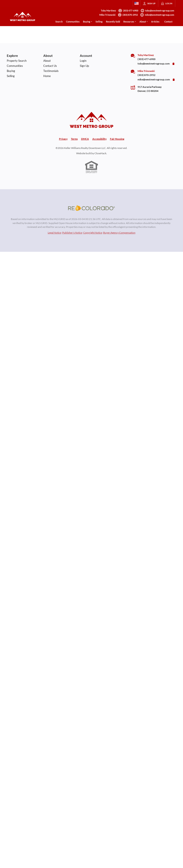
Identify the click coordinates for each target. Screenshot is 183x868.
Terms (74, 139)
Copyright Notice (93, 233)
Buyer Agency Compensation (119, 233)
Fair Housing (117, 139)
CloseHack (100, 153)
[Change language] (137, 3)
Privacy (63, 139)
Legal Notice (55, 233)
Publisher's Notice (72, 233)
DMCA (85, 139)
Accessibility (99, 139)
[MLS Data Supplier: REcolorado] (91, 208)
